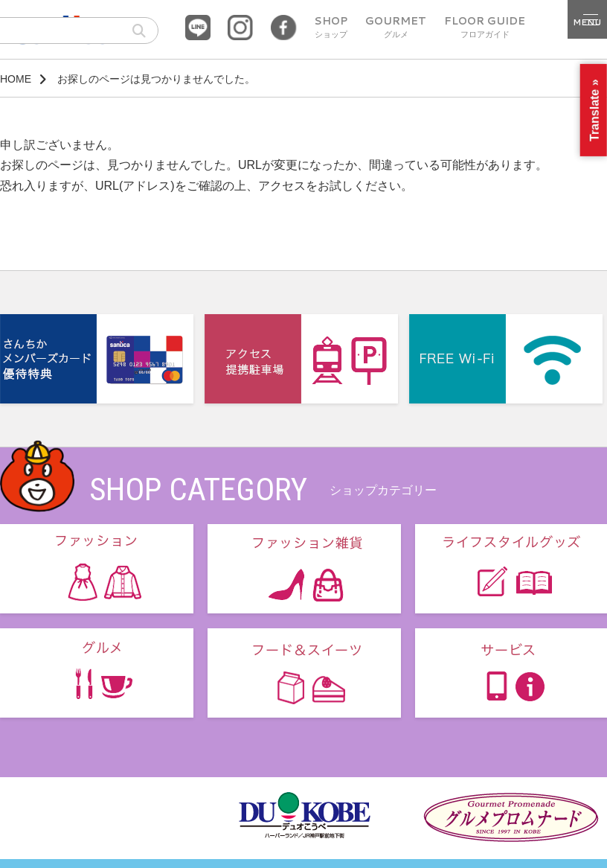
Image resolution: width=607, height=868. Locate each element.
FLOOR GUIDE (485, 28)
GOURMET (396, 28)
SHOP (331, 28)
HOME (16, 79)
